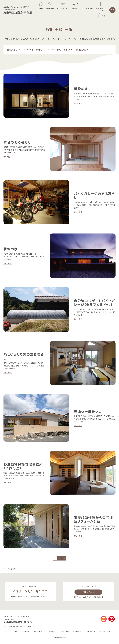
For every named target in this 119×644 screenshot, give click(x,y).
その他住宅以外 (82, 50)
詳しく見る (78, 103)
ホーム (6, 631)
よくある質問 (64, 631)
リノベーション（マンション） (59, 50)
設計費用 (52, 631)
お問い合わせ (88, 592)
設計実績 (26, 631)
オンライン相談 (105, 631)
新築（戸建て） (12, 50)
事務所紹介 (77, 631)
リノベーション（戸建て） (33, 50)
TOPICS (15, 631)
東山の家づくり (39, 631)
